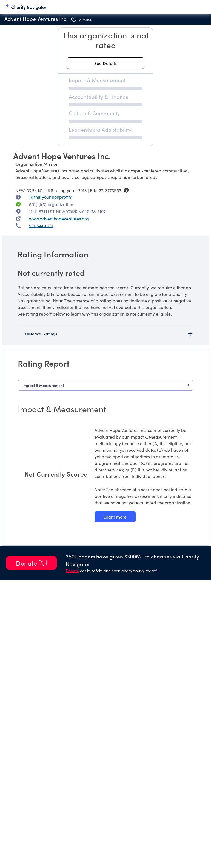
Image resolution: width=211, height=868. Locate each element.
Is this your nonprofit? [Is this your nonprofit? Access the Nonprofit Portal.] (51, 197)
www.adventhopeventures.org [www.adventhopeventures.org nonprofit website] (59, 218)
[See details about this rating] (105, 63)
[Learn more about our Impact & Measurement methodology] (115, 517)
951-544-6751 (41, 226)
